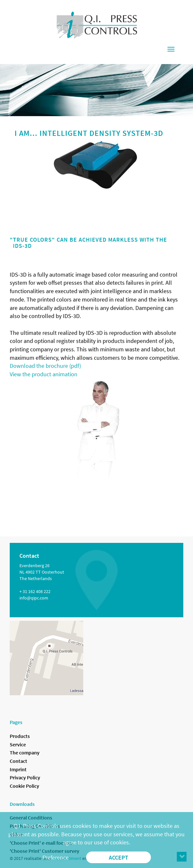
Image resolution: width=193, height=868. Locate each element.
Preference (56, 857)
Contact (18, 761)
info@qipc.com (34, 598)
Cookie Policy (24, 786)
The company (25, 753)
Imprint (18, 769)
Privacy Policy (25, 777)
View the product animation (44, 374)
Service (18, 744)
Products (20, 736)
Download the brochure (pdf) (45, 366)
